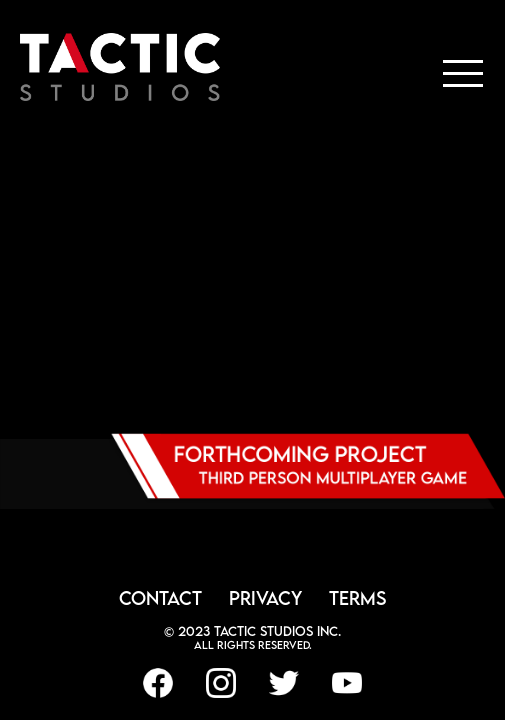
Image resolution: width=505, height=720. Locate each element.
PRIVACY (265, 598)
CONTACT (160, 598)
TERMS (357, 598)
